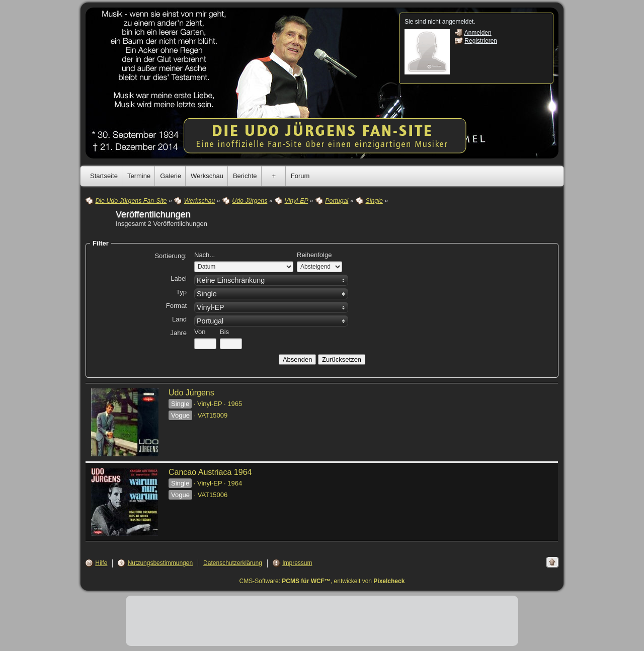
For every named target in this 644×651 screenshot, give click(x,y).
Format (176, 306)
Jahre (178, 333)
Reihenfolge (314, 255)
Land (179, 319)
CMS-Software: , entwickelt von (322, 581)
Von (200, 332)
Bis (224, 332)
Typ (181, 292)
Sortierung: (171, 256)
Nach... (205, 255)
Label (179, 278)
